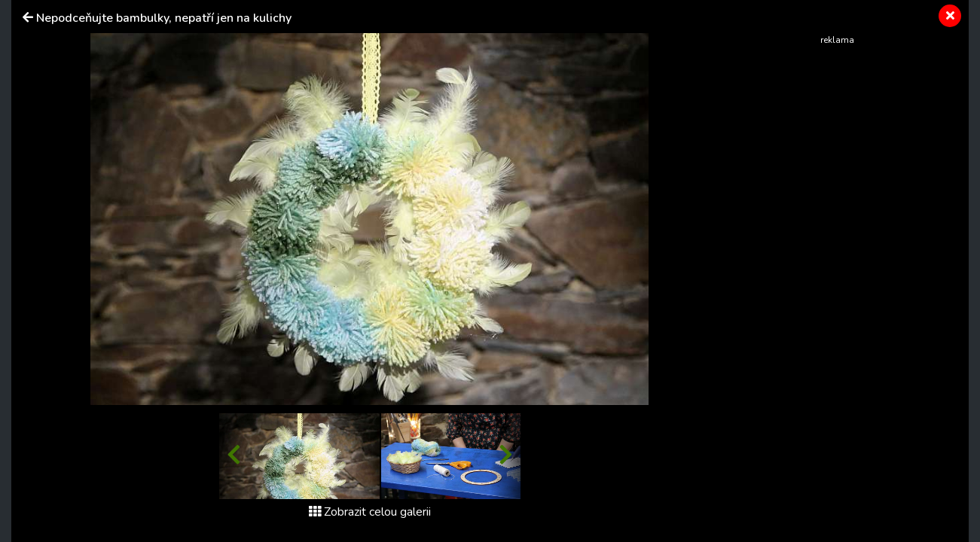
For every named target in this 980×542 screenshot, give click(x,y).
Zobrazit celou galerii (370, 512)
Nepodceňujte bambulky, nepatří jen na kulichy (164, 18)
